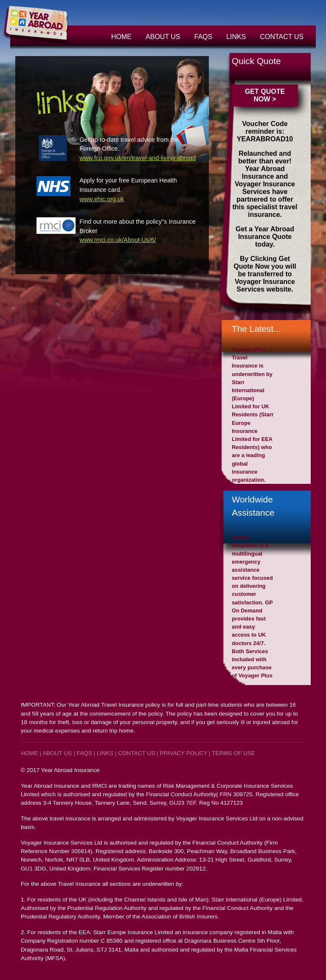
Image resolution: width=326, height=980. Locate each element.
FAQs (204, 37)
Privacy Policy (183, 753)
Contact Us (282, 37)
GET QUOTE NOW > (265, 95)
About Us (163, 37)
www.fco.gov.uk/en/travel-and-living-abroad (138, 158)
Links (236, 37)
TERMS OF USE (233, 753)
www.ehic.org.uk (102, 199)
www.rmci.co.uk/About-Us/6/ (118, 240)
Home (121, 37)
